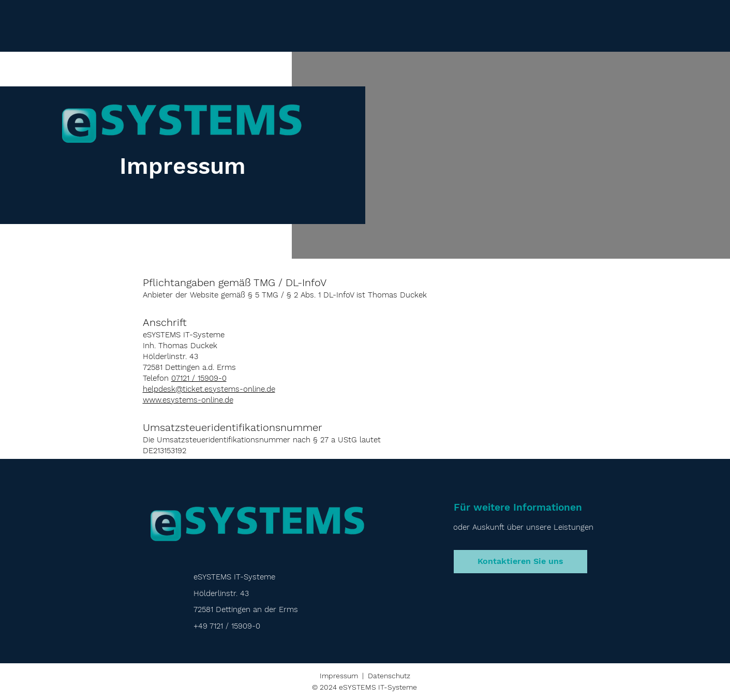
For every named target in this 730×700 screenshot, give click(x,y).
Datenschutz (389, 676)
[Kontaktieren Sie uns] (520, 562)
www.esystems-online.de (188, 400)
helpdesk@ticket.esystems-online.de (209, 389)
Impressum (339, 676)
